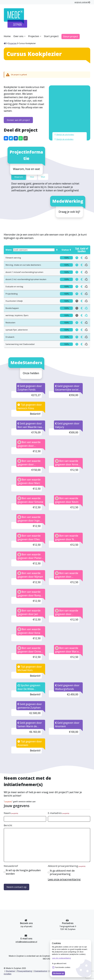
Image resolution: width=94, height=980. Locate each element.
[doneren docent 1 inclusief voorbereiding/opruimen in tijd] (77, 251)
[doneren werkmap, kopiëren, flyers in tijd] (82, 294)
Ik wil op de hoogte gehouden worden (23, 851)
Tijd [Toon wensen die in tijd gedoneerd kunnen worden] (77, 228)
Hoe (32, 156)
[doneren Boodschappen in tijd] (82, 287)
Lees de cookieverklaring (61, 958)
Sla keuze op (58, 973)
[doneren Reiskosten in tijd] (77, 302)
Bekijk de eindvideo (64, 118)
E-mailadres (58, 792)
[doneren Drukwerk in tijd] (77, 316)
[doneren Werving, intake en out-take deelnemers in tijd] (77, 244)
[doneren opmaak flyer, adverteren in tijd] (77, 309)
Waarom (19, 156)
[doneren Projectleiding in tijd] (77, 273)
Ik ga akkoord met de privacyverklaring (62, 851)
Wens (30, 229)
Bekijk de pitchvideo (64, 114)
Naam (11, 792)
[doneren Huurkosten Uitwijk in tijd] (82, 280)
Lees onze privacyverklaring (64, 858)
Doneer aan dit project (18, 99)
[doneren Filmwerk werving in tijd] (77, 237)
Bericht (8, 804)
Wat (43, 156)
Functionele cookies (61, 967)
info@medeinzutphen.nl (26, 942)
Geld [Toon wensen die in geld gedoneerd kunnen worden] (83, 228)
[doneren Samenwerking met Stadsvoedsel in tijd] (77, 323)
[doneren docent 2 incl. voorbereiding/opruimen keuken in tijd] (77, 258)
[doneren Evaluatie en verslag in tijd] (77, 266)
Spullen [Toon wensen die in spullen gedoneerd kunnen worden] (82, 230)
